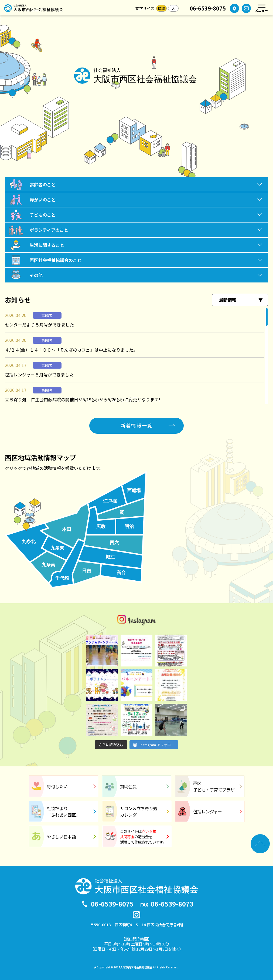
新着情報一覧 (137, 425)
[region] (136, 356)
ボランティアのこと (49, 230)
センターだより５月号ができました (39, 325)
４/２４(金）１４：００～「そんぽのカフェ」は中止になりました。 (71, 350)
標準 (161, 8)
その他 (36, 275)
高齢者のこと (43, 184)
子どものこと (43, 215)
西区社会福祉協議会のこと (56, 260)
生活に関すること (47, 245)
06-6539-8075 (208, 8)
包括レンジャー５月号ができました (39, 375)
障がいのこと (43, 200)
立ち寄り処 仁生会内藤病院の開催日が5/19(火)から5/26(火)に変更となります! (83, 399)
